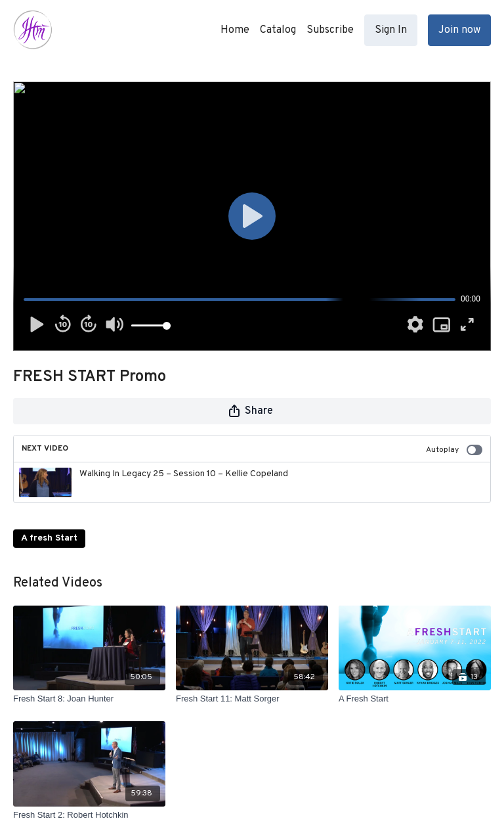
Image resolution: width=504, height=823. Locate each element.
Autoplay (454, 450)
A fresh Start (49, 538)
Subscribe (330, 30)
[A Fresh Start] (415, 699)
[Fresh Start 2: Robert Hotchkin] (89, 815)
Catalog (278, 30)
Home (235, 30)
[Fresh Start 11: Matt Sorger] (252, 699)
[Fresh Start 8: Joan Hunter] (89, 699)
